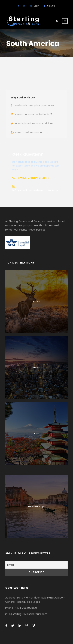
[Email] (36, 565)
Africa (36, 302)
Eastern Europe (37, 507)
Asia (36, 433)
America (37, 368)
